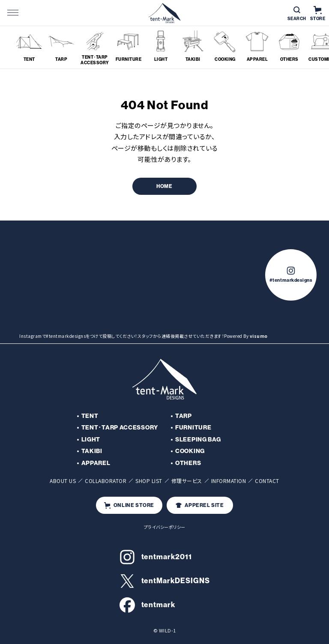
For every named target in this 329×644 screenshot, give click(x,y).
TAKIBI (92, 451)
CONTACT (267, 481)
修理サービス (187, 481)
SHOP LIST (149, 481)
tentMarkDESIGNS (165, 581)
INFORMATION (229, 481)
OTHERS (188, 463)
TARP (184, 416)
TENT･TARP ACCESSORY (120, 428)
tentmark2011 (156, 557)
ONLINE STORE (129, 505)
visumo (259, 336)
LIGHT (91, 440)
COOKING (190, 451)
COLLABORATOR (106, 481)
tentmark (148, 605)
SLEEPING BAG (198, 440)
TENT (90, 416)
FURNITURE (193, 428)
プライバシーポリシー (165, 527)
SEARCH (297, 14)
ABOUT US (63, 481)
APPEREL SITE (200, 505)
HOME (164, 186)
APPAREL (96, 463)
